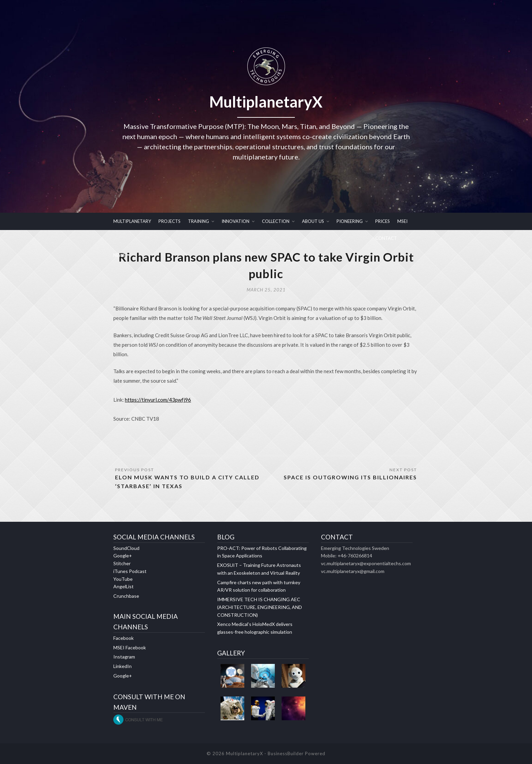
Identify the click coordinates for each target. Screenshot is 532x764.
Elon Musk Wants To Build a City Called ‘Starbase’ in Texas (187, 482)
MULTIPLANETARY (132, 221)
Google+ (123, 556)
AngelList (123, 586)
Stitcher (122, 563)
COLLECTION (276, 221)
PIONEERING (350, 221)
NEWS (119, 255)
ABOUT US (313, 221)
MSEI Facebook (130, 647)
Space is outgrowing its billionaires (350, 477)
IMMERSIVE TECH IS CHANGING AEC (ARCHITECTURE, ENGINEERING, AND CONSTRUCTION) (260, 607)
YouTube (123, 579)
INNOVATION (235, 221)
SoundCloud (126, 548)
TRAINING (198, 221)
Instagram (124, 657)
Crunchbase (126, 596)
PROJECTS (169, 221)
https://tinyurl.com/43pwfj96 (158, 400)
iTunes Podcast (130, 571)
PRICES (383, 221)
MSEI (402, 221)
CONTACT (386, 238)
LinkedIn (122, 666)
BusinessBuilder (286, 753)
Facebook (123, 638)
